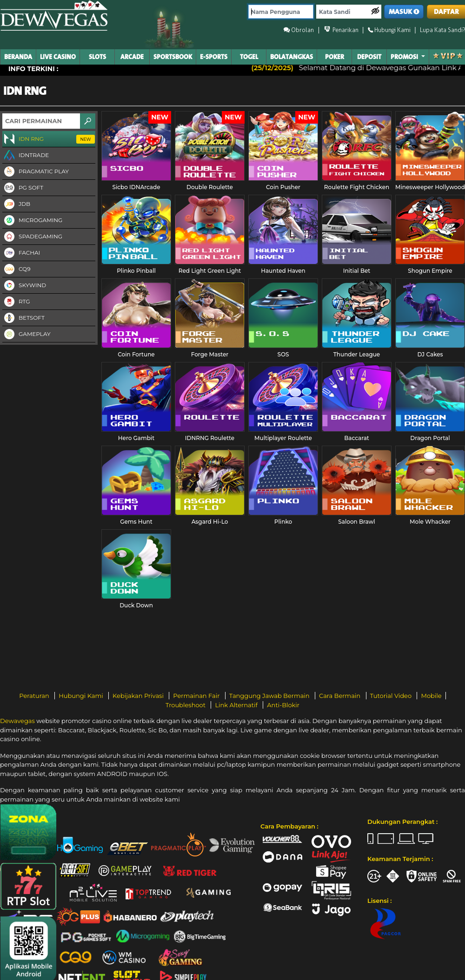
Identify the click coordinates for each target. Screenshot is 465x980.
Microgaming (32, 221)
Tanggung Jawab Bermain (270, 696)
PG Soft (23, 188)
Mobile (431, 696)
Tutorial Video (392, 696)
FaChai (21, 253)
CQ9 (16, 270)
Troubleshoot (186, 705)
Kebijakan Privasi (139, 696)
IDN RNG (49, 139)
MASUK (404, 12)
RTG (16, 302)
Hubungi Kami (82, 696)
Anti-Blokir (283, 705)
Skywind (24, 286)
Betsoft (23, 318)
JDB (16, 204)
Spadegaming (32, 237)
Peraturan (35, 696)
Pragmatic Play (36, 172)
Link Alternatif (237, 705)
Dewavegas (17, 721)
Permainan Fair (197, 696)
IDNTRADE (26, 156)
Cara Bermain (340, 696)
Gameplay (27, 335)
